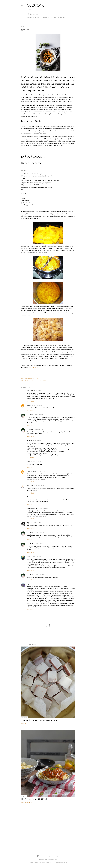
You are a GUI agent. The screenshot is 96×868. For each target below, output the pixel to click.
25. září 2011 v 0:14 (44, 508)
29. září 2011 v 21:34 (36, 523)
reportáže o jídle (57, 17)
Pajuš (28, 523)
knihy (47, 17)
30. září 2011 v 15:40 (39, 532)
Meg (28, 556)
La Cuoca (35, 6)
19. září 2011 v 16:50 (36, 462)
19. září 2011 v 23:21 (35, 497)
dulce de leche (31, 471)
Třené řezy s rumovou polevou (40, 720)
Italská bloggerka (32, 508)
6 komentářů (29, 802)
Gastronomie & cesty (35, 17)
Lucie (28, 462)
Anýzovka (30, 584)
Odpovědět (30, 401)
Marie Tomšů (31, 486)
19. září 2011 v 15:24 (38, 440)
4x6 (56, 860)
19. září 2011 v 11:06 (37, 405)
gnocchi (30, 381)
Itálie (34, 381)
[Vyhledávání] (74, 5)
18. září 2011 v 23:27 (39, 391)
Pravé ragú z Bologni (34, 799)
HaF (28, 497)
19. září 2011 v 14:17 (38, 415)
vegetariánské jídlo (41, 381)
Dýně (26, 381)
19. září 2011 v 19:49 (42, 471)
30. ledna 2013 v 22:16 (40, 584)
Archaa (29, 405)
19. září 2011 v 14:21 (38, 429)
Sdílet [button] (22, 378)
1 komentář (28, 724)
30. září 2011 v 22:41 (36, 556)
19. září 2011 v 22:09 (41, 486)
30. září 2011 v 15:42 (39, 544)
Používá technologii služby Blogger (48, 856)
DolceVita (30, 390)
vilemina (29, 440)
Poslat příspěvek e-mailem (33, 378)
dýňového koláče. (34, 367)
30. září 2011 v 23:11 (39, 574)
